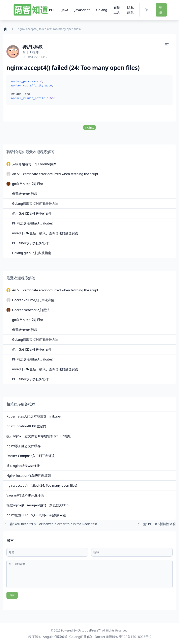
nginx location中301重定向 (26, 426)
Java (65, 10)
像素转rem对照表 (25, 194)
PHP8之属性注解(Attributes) (33, 223)
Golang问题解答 (81, 637)
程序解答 (35, 637)
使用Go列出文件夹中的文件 (32, 213)
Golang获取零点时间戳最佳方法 (35, 204)
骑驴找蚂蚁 (33, 47)
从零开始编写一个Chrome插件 (34, 164)
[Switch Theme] (148, 10)
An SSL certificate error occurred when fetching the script (55, 174)
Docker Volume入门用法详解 (33, 300)
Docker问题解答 (106, 637)
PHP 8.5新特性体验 (162, 524)
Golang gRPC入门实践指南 (32, 253)
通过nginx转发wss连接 (23, 466)
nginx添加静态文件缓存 (24, 446)
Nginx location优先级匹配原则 (29, 476)
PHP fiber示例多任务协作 (30, 243)
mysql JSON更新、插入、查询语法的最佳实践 (45, 233)
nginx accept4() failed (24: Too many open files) (42, 485)
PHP (52, 10)
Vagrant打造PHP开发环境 (25, 495)
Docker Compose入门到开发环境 (31, 456)
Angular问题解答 (55, 637)
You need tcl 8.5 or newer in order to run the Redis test (56, 524)
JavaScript (82, 10)
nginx (89, 127)
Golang (102, 10)
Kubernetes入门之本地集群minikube (34, 416)
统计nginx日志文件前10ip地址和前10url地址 (39, 436)
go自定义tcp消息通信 (28, 184)
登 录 (161, 10)
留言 (12, 595)
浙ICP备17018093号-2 (135, 637)
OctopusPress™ (89, 630)
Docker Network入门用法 (31, 310)
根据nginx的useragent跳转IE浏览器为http (37, 505)
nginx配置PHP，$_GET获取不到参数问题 (36, 515)
